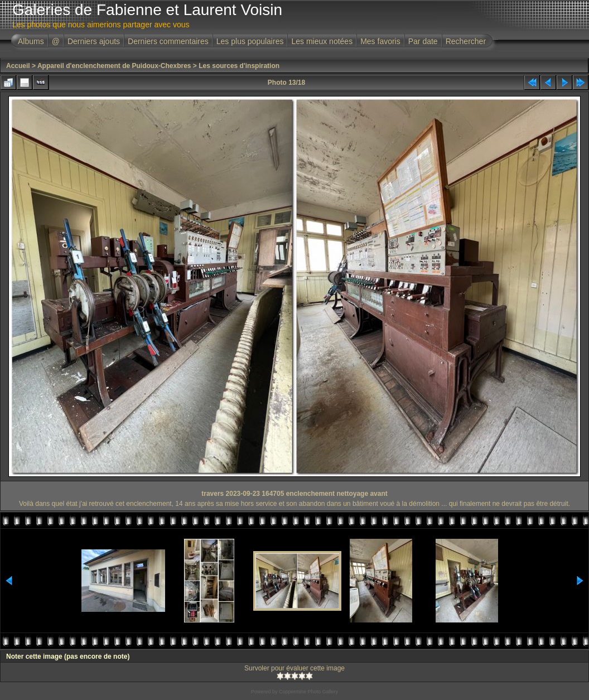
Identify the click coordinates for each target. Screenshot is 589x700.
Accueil (18, 66)
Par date (423, 41)
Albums (31, 41)
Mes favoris (380, 41)
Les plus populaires (250, 41)
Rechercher (466, 41)
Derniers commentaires (168, 41)
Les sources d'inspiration (239, 66)
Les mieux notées (322, 41)
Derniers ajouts (94, 41)
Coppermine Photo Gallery (308, 692)
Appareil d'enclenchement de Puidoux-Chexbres (114, 66)
